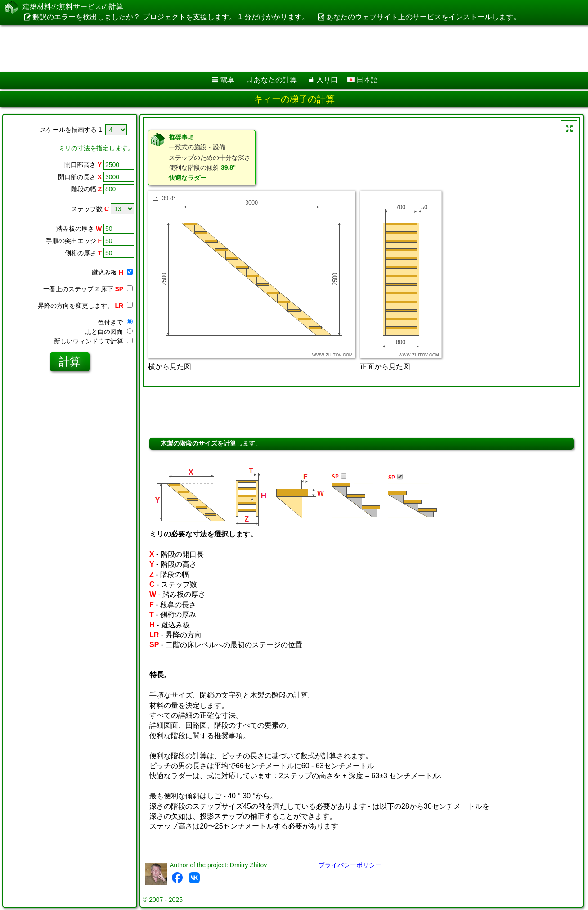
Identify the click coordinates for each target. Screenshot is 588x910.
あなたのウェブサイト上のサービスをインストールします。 (423, 17)
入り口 (327, 80)
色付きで (115, 322)
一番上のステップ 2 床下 (88, 289)
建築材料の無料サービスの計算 (73, 7)
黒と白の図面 (109, 332)
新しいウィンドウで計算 (93, 341)
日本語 (363, 80)
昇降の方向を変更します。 (85, 306)
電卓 (227, 80)
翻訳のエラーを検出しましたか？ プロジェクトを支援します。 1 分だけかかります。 (171, 17)
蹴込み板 (112, 272)
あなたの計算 (275, 80)
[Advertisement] (273, 49)
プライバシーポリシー (350, 865)
